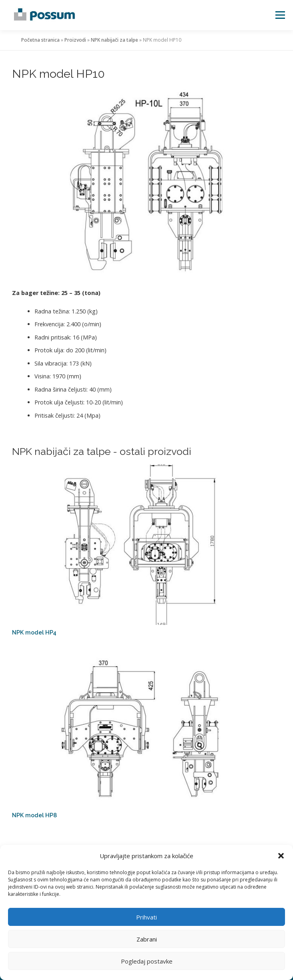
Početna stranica (40, 40)
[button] (281, 856)
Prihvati (146, 917)
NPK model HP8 (34, 815)
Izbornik (280, 15)
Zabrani (147, 939)
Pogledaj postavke (147, 961)
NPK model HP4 (34, 632)
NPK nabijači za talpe (114, 40)
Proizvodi (75, 40)
